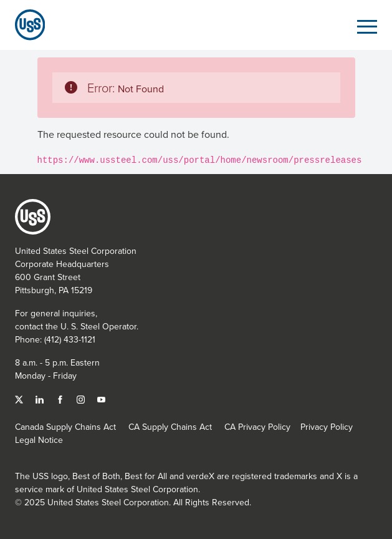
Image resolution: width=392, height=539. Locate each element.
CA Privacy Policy (257, 427)
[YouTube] (101, 399)
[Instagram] (82, 399)
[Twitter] (20, 399)
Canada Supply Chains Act (65, 427)
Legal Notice (39, 440)
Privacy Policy (327, 427)
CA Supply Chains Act (170, 427)
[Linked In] (41, 399)
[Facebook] (61, 399)
